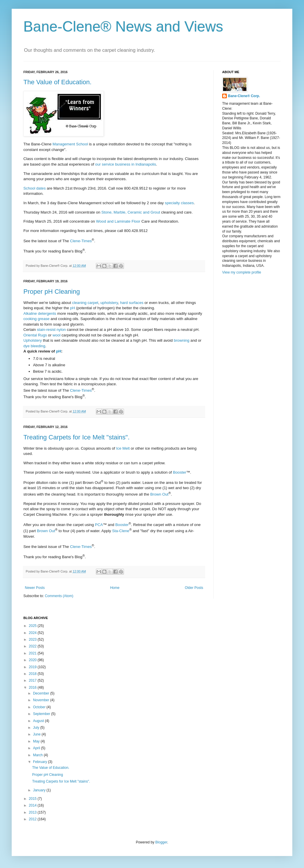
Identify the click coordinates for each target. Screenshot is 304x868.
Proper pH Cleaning (52, 292)
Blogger (161, 842)
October (40, 707)
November (42, 700)
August (39, 721)
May (37, 741)
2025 (33, 626)
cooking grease (36, 319)
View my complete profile (242, 272)
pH (73, 308)
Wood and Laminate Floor (118, 221)
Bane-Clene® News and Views (123, 27)
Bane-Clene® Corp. (244, 96)
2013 (33, 812)
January (40, 790)
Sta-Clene (121, 531)
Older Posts (194, 588)
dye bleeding (34, 346)
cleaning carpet (85, 303)
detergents (47, 313)
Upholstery (33, 340)
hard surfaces (132, 303)
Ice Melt (123, 448)
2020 (33, 660)
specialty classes (179, 203)
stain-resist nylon (51, 330)
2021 (33, 653)
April (37, 748)
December (42, 693)
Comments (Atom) (59, 596)
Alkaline (30, 313)
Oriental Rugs (35, 335)
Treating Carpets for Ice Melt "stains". (76, 437)
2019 (33, 667)
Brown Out (159, 494)
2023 (33, 640)
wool (57, 335)
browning (182, 340)
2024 (33, 633)
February (40, 762)
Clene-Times (81, 241)
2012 (33, 819)
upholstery (109, 303)
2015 (33, 799)
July (37, 728)
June (37, 734)
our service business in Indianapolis (126, 164)
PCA (99, 525)
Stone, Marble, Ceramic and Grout (131, 212)
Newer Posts (35, 588)
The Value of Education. (57, 82)
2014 (33, 805)
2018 (33, 674)
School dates (34, 188)
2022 (33, 646)
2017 (33, 680)
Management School (70, 144)
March (38, 755)
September (42, 714)
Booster (180, 472)
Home (115, 588)
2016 (33, 687)
